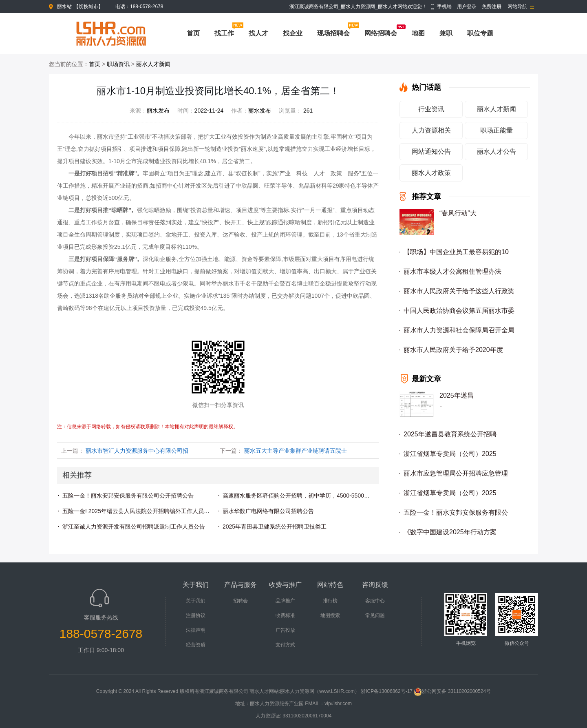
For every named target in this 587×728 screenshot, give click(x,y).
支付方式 (285, 645)
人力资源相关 (431, 130)
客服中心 (375, 601)
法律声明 (196, 630)
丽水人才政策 (431, 173)
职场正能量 (497, 130)
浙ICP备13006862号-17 (387, 691)
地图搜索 (330, 615)
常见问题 (375, 615)
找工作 (224, 33)
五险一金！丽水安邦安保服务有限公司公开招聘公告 (128, 496)
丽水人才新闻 (153, 64)
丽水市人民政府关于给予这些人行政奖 (459, 291)
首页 (193, 33)
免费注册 (492, 7)
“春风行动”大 (458, 213)
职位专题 (480, 33)
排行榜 (330, 601)
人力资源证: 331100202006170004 (294, 716)
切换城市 (88, 7)
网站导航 (517, 7)
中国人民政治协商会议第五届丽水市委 (459, 311)
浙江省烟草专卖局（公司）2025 (450, 454)
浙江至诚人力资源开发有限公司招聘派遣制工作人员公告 (134, 527)
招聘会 (241, 601)
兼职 (446, 33)
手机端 (444, 7)
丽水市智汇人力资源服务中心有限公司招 (137, 451)
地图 (418, 33)
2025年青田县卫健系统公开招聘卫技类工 (275, 527)
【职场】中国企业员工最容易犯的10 (456, 252)
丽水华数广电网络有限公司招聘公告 (268, 511)
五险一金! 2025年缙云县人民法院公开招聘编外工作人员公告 (139, 511)
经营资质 (196, 645)
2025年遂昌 (457, 395)
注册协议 (196, 615)
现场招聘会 (333, 33)
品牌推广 (285, 601)
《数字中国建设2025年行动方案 (450, 532)
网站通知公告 (431, 152)
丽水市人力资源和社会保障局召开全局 (459, 330)
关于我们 (196, 601)
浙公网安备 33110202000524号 (452, 691)
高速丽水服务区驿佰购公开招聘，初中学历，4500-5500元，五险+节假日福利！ (323, 496)
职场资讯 (118, 64)
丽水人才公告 (497, 152)
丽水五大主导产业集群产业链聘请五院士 (296, 451)
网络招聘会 (381, 33)
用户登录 (467, 7)
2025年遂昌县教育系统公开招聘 (450, 434)
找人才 (258, 33)
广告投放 (285, 630)
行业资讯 (431, 109)
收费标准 (285, 615)
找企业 (293, 33)
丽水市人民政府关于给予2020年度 (453, 350)
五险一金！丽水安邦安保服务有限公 (456, 512)
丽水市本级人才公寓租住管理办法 (452, 271)
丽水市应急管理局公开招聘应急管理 (456, 473)
